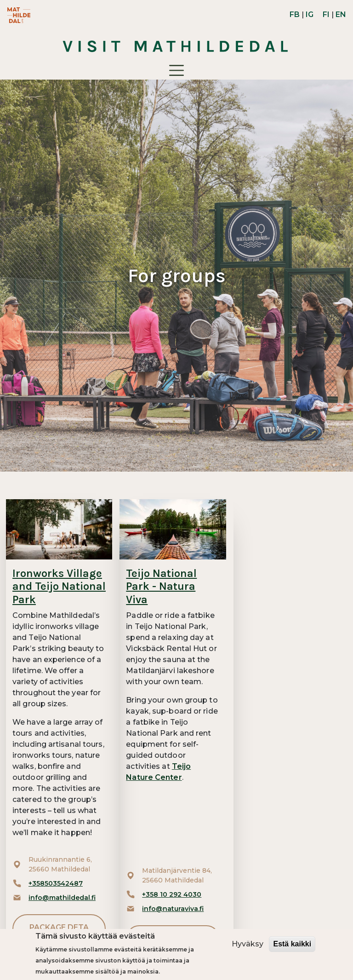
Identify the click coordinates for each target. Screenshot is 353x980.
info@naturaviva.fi (173, 909)
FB (295, 14)
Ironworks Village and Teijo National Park (59, 587)
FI (326, 14)
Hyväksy (248, 944)
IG (310, 14)
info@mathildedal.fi (62, 898)
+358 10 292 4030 (172, 894)
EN (341, 14)
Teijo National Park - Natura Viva (161, 587)
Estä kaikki (292, 944)
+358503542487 (56, 883)
